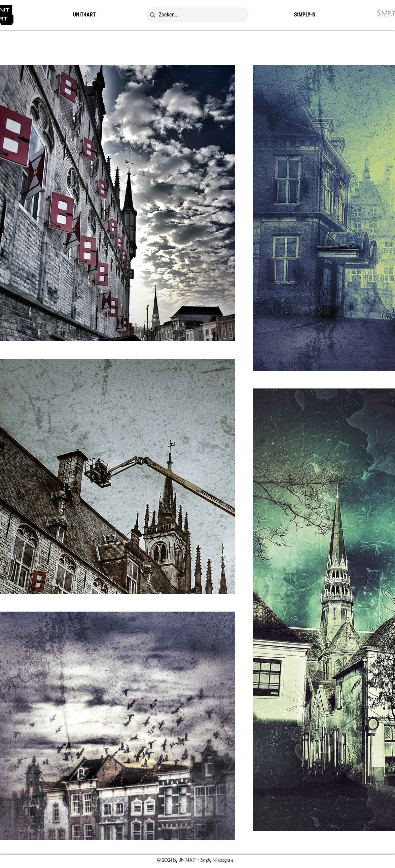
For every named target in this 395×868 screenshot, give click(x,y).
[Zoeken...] (197, 15)
